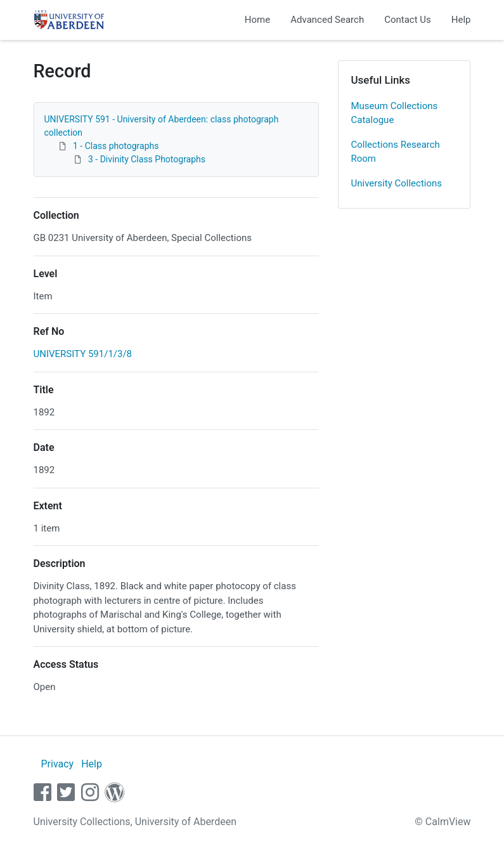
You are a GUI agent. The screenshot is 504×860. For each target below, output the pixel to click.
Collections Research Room (396, 152)
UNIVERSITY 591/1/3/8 (83, 354)
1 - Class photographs (116, 146)
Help (461, 20)
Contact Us (408, 20)
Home (257, 20)
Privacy (57, 764)
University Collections (397, 183)
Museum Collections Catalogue (395, 113)
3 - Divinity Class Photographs (147, 159)
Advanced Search (327, 20)
